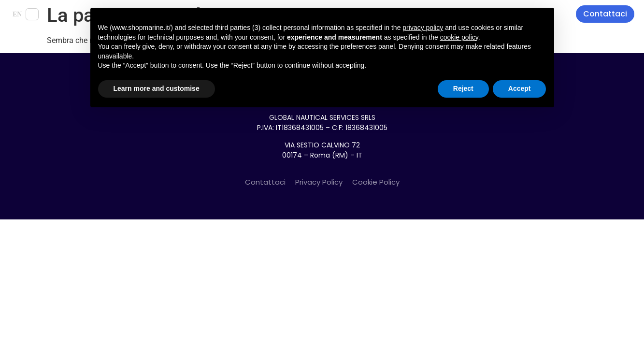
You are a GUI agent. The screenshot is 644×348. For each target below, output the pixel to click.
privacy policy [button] (423, 28)
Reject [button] (463, 88)
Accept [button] (520, 88)
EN (17, 14)
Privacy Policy (319, 182)
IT (32, 14)
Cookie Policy (376, 182)
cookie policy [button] (459, 37)
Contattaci (265, 182)
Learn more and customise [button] (157, 88)
